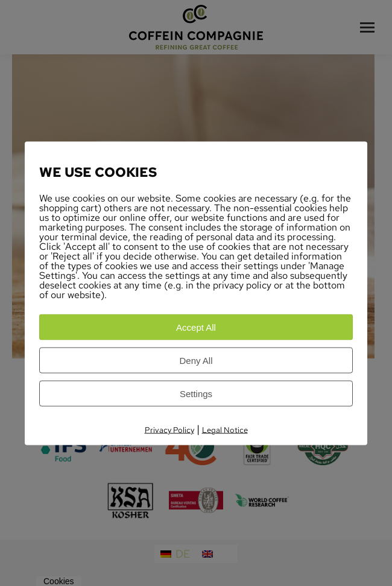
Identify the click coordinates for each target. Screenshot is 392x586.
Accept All (196, 327)
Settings (196, 393)
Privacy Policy (169, 429)
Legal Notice (225, 429)
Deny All (196, 360)
